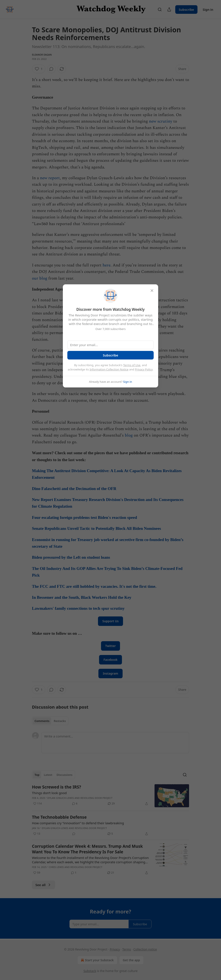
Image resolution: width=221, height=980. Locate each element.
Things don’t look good (49, 793)
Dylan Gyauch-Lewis (61, 798)
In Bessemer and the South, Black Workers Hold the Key (82, 597)
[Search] (160, 9)
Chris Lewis (56, 867)
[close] (152, 291)
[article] (110, 796)
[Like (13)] (37, 834)
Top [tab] (37, 775)
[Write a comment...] (115, 743)
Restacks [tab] (60, 721)
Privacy (115, 949)
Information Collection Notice (109, 369)
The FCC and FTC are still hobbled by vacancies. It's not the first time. (94, 586)
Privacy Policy (144, 369)
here (107, 265)
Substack (90, 971)
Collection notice (145, 949)
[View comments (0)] (51, 69)
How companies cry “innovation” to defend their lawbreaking (78, 823)
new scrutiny (161, 121)
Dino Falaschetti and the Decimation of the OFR (75, 489)
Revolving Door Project (96, 798)
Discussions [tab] (65, 775)
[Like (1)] (39, 69)
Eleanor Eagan (42, 55)
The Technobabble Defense (59, 817)
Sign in (208, 9)
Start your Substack (97, 960)
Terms (126, 949)
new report (50, 178)
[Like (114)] (38, 804)
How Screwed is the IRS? (57, 787)
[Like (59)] (37, 873)
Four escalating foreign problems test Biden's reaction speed (84, 517)
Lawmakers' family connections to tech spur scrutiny (78, 608)
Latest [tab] (48, 775)
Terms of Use (132, 365)
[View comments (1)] (74, 873)
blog (129, 435)
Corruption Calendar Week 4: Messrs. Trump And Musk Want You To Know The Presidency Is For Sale (87, 849)
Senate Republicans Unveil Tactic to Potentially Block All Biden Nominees (97, 528)
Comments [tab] (42, 721)
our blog (40, 278)
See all (43, 885)
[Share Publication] (169, 9)
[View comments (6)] (75, 804)
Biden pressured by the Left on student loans (72, 557)
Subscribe (186, 9)
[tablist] (50, 721)
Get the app (131, 960)
